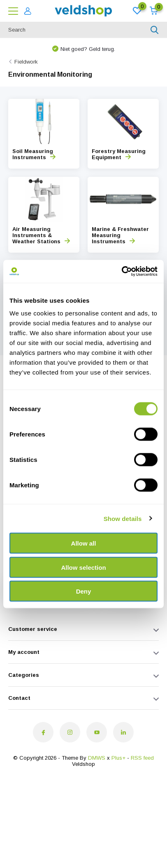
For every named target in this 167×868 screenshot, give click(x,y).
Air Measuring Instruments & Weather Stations (41, 235)
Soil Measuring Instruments (34, 154)
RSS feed (142, 758)
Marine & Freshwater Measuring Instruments (120, 235)
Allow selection (83, 567)
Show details (123, 518)
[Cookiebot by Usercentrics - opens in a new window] (122, 272)
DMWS (97, 758)
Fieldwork (26, 62)
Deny (84, 591)
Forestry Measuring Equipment (119, 154)
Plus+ (118, 758)
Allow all (84, 543)
